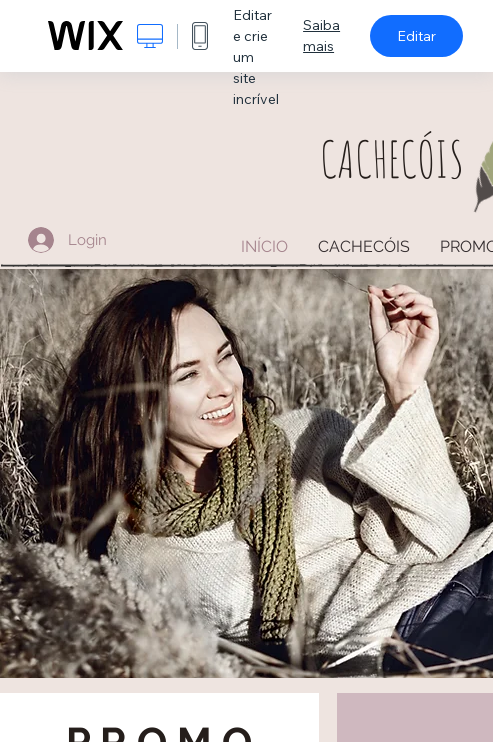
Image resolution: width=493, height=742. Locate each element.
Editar (416, 36)
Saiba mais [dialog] (321, 35)
